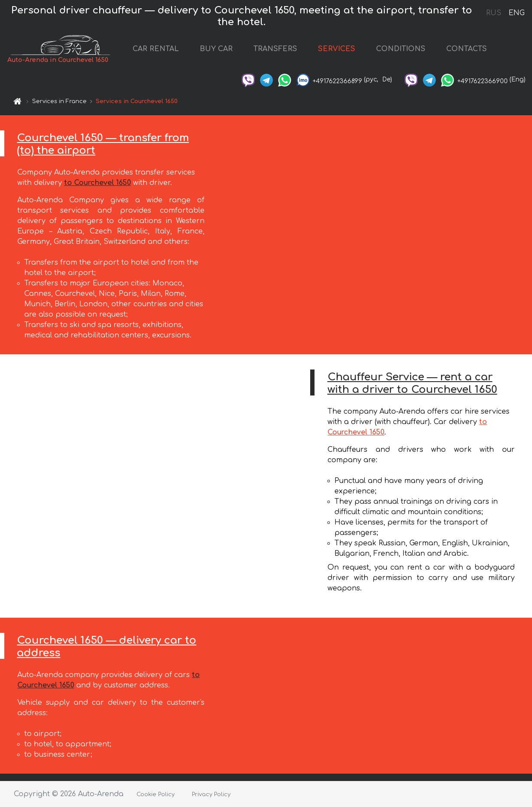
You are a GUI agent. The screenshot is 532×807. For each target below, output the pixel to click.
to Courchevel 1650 (97, 183)
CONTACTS (467, 49)
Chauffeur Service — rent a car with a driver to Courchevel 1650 (412, 383)
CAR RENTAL (156, 49)
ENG (516, 13)
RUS (494, 13)
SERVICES (337, 49)
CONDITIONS (401, 49)
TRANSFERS (275, 49)
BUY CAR (216, 49)
